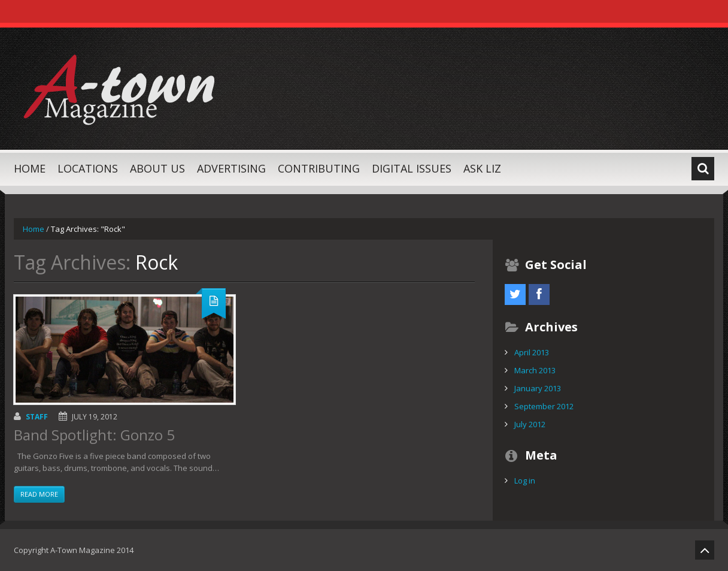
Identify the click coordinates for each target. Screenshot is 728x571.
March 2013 (535, 370)
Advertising (231, 168)
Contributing (319, 168)
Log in (525, 481)
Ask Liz (482, 168)
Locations (88, 168)
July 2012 (530, 424)
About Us (157, 168)
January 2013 (538, 388)
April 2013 (532, 352)
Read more (39, 494)
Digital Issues (412, 168)
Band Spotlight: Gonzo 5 (94, 435)
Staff (37, 417)
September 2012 (544, 406)
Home (30, 168)
